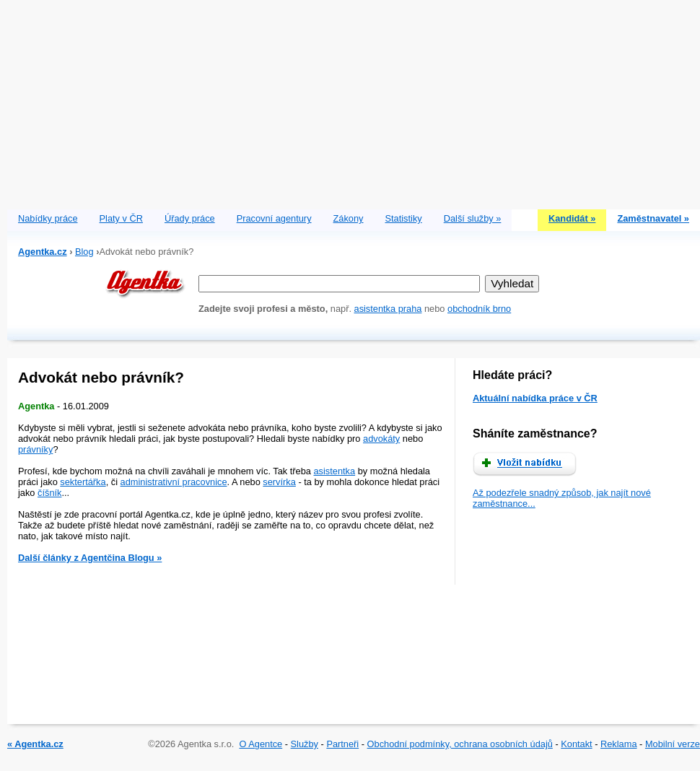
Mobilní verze (673, 744)
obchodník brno (479, 309)
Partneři (342, 744)
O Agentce (261, 744)
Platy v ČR (121, 218)
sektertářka (83, 482)
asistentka (334, 471)
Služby (305, 744)
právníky (35, 449)
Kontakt (576, 744)
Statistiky (404, 218)
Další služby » (473, 218)
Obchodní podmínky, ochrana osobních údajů (460, 744)
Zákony (349, 218)
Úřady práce (190, 218)
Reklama (619, 744)
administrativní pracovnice (174, 482)
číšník (49, 493)
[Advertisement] (354, 101)
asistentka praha (388, 309)
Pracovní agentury (274, 218)
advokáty (381, 439)
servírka (279, 482)
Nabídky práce (48, 218)
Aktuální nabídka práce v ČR (535, 398)
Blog (84, 252)
